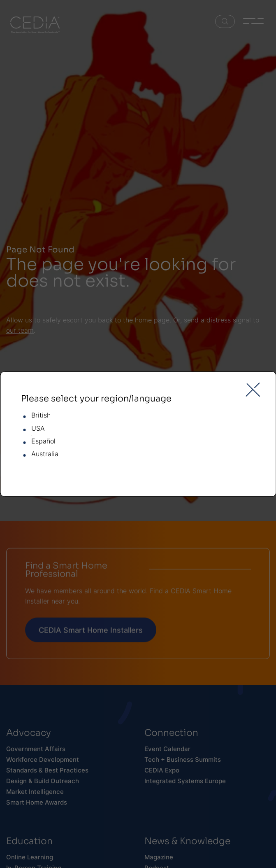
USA (38, 429)
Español (43, 441)
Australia (45, 455)
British (41, 415)
